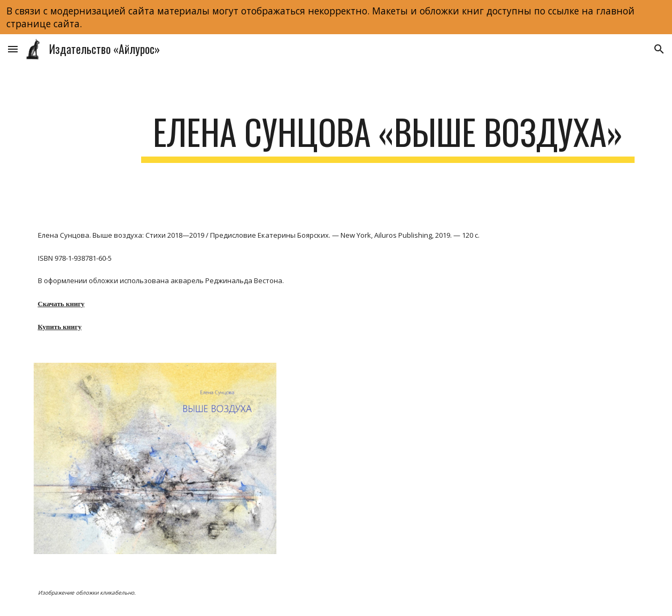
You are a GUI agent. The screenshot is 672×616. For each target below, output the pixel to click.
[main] (388, 137)
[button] (13, 49)
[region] (336, 17)
